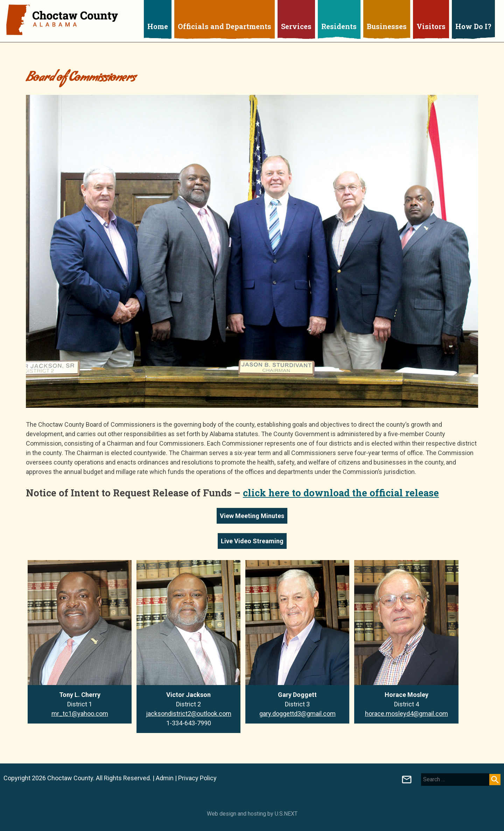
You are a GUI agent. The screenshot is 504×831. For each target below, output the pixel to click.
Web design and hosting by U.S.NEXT (252, 814)
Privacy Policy (197, 778)
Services (296, 26)
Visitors (431, 26)
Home (158, 26)
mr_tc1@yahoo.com (80, 714)
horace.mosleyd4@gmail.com (407, 714)
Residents (339, 26)
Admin (165, 778)
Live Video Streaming (252, 541)
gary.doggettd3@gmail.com (297, 714)
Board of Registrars (407, 780)
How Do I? (473, 26)
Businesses (387, 26)
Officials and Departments (225, 26)
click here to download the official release (341, 493)
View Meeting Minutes (252, 516)
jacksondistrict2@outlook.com (189, 714)
